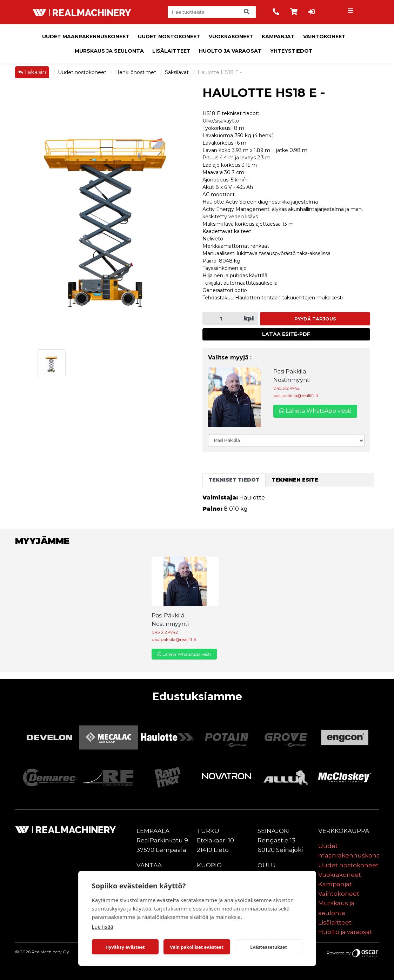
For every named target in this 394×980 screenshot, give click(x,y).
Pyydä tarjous (315, 319)
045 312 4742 (286, 388)
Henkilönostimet (136, 72)
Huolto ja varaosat (230, 51)
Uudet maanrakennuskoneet (86, 37)
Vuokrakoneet (231, 37)
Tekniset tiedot (234, 480)
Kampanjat (278, 37)
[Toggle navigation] (352, 12)
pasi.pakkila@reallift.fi (296, 395)
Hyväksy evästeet (125, 947)
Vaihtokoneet (324, 37)
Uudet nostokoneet (169, 37)
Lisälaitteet (171, 51)
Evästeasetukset (269, 947)
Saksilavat (178, 72)
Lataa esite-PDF (286, 334)
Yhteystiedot (291, 51)
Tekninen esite (295, 480)
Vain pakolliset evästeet (196, 947)
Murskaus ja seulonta (109, 51)
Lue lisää (103, 927)
